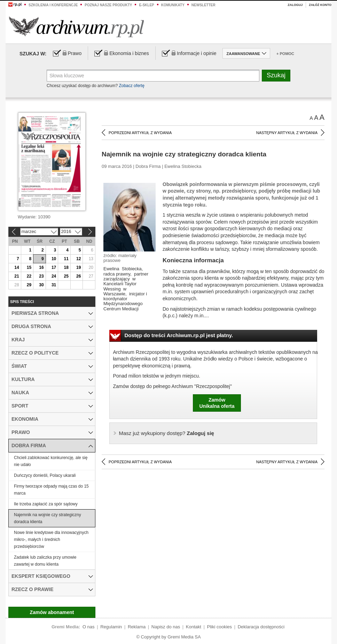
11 (66, 259)
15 (29, 267)
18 (66, 267)
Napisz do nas (166, 627)
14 (17, 267)
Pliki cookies (220, 627)
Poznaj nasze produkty (108, 5)
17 (54, 267)
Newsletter (203, 5)
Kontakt (194, 627)
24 (54, 276)
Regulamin (111, 627)
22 (29, 276)
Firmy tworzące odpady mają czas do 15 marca (51, 490)
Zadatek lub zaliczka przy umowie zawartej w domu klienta (45, 561)
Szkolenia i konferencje (53, 5)
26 (79, 276)
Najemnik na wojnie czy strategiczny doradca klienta (48, 518)
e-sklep (146, 5)
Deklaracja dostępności (261, 627)
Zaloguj (295, 5)
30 (41, 285)
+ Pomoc (285, 54)
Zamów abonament (52, 612)
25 (66, 276)
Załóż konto (320, 5)
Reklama (137, 627)
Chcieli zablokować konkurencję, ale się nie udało (51, 461)
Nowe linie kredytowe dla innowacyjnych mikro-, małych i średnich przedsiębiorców (51, 540)
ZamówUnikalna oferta (217, 403)
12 (79, 259)
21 (17, 276)
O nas (89, 627)
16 (41, 267)
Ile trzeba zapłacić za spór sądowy (46, 504)
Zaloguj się (167, 433)
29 (29, 285)
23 (41, 276)
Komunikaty (173, 5)
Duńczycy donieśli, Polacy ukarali (45, 475)
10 (54, 259)
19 (79, 267)
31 (54, 285)
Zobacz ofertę (131, 86)
